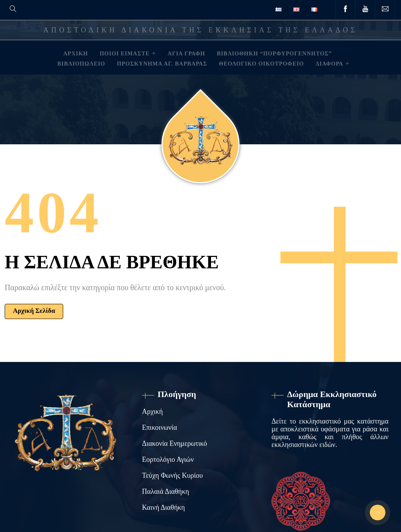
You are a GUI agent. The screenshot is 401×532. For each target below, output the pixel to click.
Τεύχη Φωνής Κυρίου (172, 475)
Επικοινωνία (160, 427)
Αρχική (152, 411)
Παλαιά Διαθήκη (166, 491)
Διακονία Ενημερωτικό (175, 443)
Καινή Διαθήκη (163, 507)
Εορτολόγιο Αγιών (168, 459)
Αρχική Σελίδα (34, 311)
